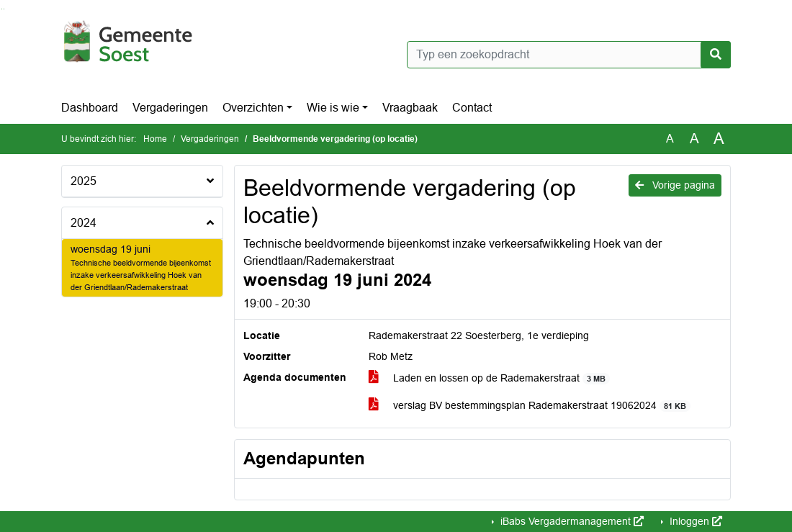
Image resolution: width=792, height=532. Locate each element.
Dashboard (90, 108)
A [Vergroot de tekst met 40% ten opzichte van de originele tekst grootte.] (719, 139)
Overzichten (253, 108)
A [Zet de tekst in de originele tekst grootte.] (670, 139)
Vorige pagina (675, 185)
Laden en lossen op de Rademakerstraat (490, 378)
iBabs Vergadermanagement (571, 521)
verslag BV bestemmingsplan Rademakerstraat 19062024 (530, 406)
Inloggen (694, 521)
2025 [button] (84, 181)
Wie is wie (333, 108)
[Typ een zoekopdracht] (569, 55)
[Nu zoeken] (716, 55)
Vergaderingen (170, 108)
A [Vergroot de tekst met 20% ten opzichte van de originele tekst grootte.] (694, 139)
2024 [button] (84, 223)
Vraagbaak (410, 108)
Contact (472, 108)
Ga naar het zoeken (2, 9)
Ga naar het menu (4, 9)
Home (155, 139)
